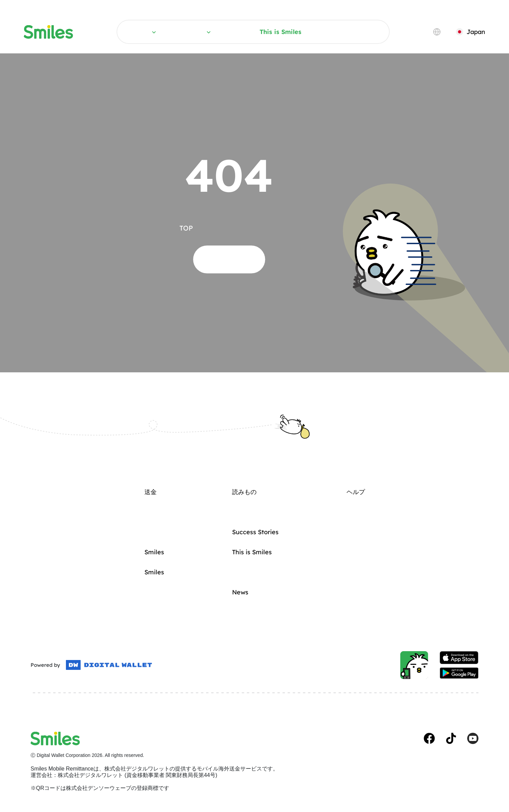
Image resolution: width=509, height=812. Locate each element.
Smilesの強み (154, 572)
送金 (150, 32)
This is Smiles (280, 32)
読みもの (205, 32)
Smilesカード (154, 552)
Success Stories (255, 532)
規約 (34, 711)
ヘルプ (356, 32)
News (240, 592)
